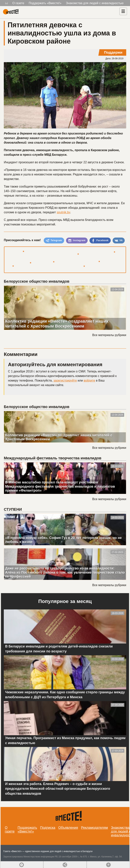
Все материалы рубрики (109, 335)
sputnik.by (63, 212)
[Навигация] (123, 11)
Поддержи (113, 52)
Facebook (100, 241)
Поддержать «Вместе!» (45, 3)
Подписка (48, 828)
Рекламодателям (94, 828)
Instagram (77, 241)
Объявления (68, 828)
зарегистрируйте (65, 380)
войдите (89, 380)
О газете (18, 3)
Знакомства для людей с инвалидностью (95, 3)
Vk (119, 241)
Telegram (54, 241)
